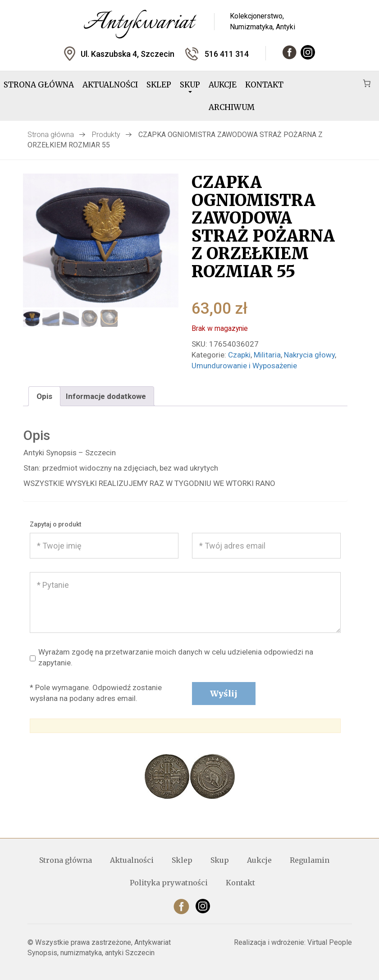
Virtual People (330, 942)
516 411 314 (227, 54)
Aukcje (223, 85)
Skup (190, 86)
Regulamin (310, 860)
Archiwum (232, 107)
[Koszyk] (367, 83)
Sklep (159, 85)
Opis (44, 396)
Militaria (267, 355)
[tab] (44, 396)
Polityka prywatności (169, 883)
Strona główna (39, 85)
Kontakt (264, 85)
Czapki (239, 355)
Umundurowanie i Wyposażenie (244, 366)
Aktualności (110, 85)
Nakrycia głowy (309, 355)
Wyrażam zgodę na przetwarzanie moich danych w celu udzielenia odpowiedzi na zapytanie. (171, 658)
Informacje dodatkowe (106, 396)
